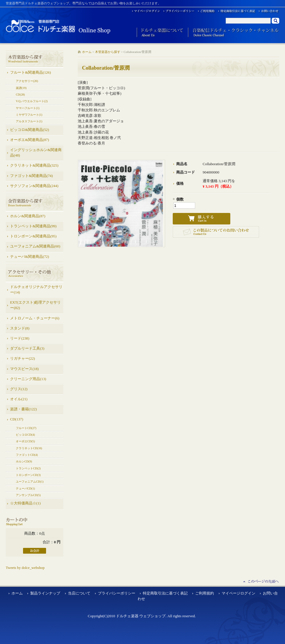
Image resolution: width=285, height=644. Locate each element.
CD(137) (17, 419)
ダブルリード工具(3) (27, 348)
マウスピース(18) (24, 369)
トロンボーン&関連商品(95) (33, 236)
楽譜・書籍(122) (23, 409)
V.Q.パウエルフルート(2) (32, 101)
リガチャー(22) (22, 359)
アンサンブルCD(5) (28, 495)
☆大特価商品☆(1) (25, 503)
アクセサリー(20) (27, 81)
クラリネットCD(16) (29, 448)
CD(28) (20, 95)
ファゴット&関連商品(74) (31, 176)
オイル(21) (19, 399)
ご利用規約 (205, 593)
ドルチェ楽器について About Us (160, 33)
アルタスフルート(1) (29, 121)
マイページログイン (239, 593)
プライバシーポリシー (117, 593)
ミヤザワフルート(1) (29, 115)
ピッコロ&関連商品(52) (30, 130)
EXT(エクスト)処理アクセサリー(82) (35, 305)
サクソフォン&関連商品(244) (34, 186)
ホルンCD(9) (24, 461)
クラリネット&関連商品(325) (34, 165)
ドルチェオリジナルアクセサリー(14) (36, 290)
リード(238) (20, 338)
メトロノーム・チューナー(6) (35, 318)
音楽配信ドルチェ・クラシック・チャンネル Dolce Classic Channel (234, 33)
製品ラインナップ (45, 593)
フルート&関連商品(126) (31, 73)
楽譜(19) (21, 88)
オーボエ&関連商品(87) (30, 140)
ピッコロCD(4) (25, 435)
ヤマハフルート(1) (28, 108)
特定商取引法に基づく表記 (165, 593)
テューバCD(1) (25, 488)
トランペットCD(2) (28, 468)
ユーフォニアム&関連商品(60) (35, 246)
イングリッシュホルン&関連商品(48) (36, 153)
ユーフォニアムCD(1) (30, 482)
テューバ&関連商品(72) (30, 257)
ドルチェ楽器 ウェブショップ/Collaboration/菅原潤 (58, 26)
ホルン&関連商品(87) (28, 216)
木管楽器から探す (108, 52)
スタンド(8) (20, 328)
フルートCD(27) (26, 428)
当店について (79, 593)
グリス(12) (19, 389)
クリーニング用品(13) (28, 379)
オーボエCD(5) (25, 441)
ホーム (87, 52)
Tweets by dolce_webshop (25, 568)
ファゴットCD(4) (27, 455)
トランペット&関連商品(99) (33, 226)
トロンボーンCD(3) (28, 475)
